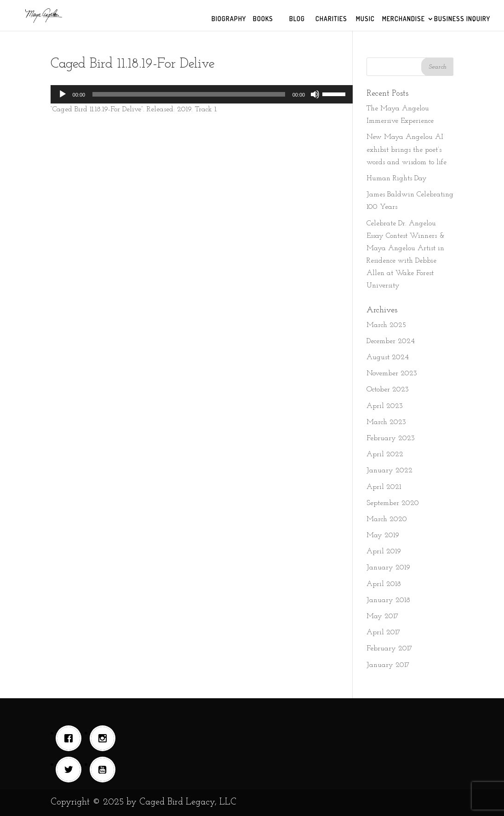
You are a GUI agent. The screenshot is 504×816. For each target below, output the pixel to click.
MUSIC (365, 19)
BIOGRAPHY (229, 19)
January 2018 (388, 600)
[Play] (63, 94)
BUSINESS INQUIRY (462, 19)
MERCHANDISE (404, 19)
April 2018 (384, 584)
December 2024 (391, 341)
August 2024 (388, 357)
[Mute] (315, 94)
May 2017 (383, 616)
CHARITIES (331, 19)
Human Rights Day (397, 178)
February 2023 (391, 438)
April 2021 (384, 487)
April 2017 (384, 632)
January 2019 (388, 568)
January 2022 (389, 471)
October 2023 (388, 390)
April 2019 (384, 552)
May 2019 (383, 535)
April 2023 (385, 406)
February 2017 (389, 649)
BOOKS (263, 19)
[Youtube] (105, 770)
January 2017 (388, 665)
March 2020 (387, 519)
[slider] (189, 94)
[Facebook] (71, 738)
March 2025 (386, 325)
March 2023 (386, 422)
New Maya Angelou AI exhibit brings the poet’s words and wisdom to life (407, 149)
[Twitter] (71, 770)
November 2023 (392, 374)
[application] (202, 94)
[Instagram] (105, 738)
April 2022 (385, 454)
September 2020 (393, 503)
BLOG (297, 19)
